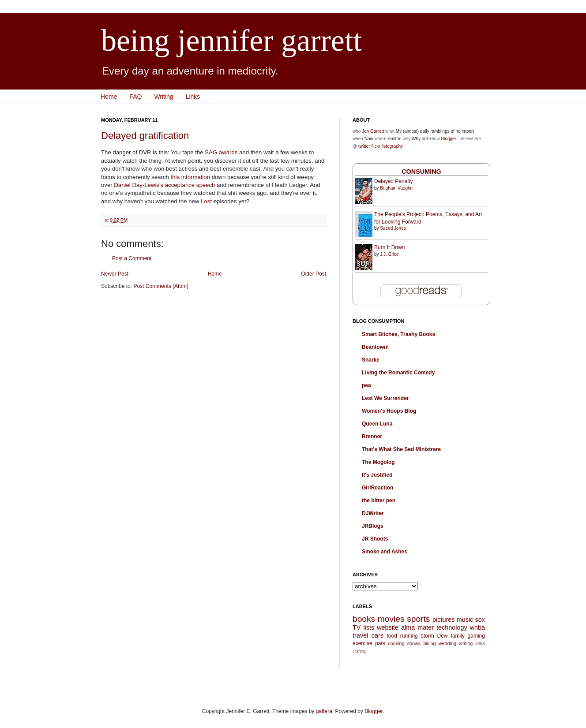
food (392, 636)
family (457, 636)
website (388, 627)
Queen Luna (377, 424)
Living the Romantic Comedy (398, 373)
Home (109, 97)
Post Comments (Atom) (161, 286)
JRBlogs (373, 526)
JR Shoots (375, 539)
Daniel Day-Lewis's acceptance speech (164, 185)
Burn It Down (389, 247)
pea (366, 385)
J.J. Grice (389, 254)
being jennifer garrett (231, 40)
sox (480, 620)
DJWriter (373, 513)
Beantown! (375, 347)
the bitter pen (379, 500)
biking (429, 643)
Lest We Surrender (385, 398)
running (409, 636)
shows (414, 643)
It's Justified (377, 475)
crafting (359, 651)
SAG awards (221, 152)
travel (360, 635)
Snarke (371, 360)
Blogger (448, 139)
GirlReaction (378, 488)
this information (190, 177)
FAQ (135, 97)
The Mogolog (378, 462)
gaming (476, 636)
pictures (443, 620)
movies (391, 619)
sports (418, 619)
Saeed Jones (393, 228)
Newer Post (115, 274)
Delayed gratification (145, 136)
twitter (364, 146)
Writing (163, 97)
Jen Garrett (373, 131)
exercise (362, 643)
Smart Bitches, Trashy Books (398, 334)
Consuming (421, 172)
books (364, 619)
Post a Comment (132, 258)
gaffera (324, 711)
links (480, 643)
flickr (376, 146)
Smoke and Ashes (385, 552)
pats (380, 643)
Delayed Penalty (393, 181)
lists (369, 627)
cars (378, 635)
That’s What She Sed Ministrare (401, 449)
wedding (447, 643)
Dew (443, 636)
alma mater (417, 627)
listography (392, 146)
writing (466, 643)
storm (428, 636)
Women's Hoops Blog (389, 411)
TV (357, 627)
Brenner (372, 437)
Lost (206, 201)
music (465, 620)
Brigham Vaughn (396, 188)
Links (193, 97)
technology (452, 627)
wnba (477, 627)
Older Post (314, 274)
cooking (396, 643)
